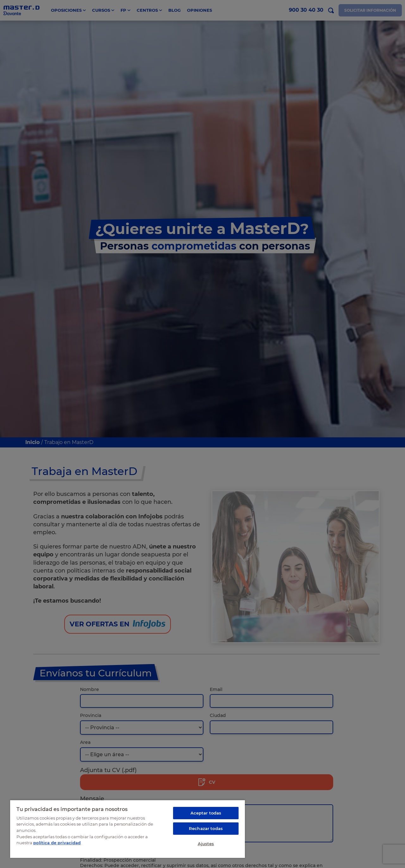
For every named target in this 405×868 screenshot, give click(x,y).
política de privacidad (57, 843)
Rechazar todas (206, 828)
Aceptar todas (206, 813)
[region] (128, 829)
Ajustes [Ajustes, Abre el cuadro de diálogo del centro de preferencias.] (206, 844)
